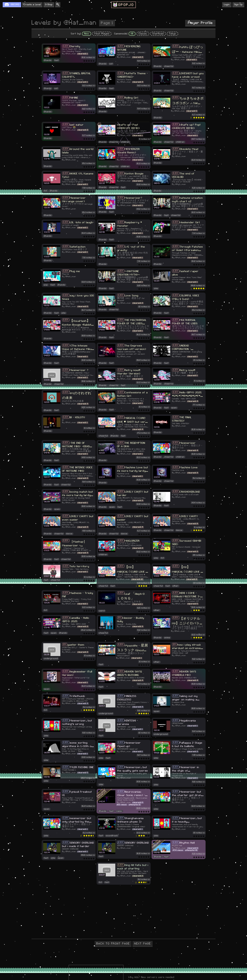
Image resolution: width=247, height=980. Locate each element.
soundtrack (112, 835)
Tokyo (173, 34)
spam (174, 408)
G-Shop (49, 5)
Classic (143, 34)
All (132, 34)
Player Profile (200, 23)
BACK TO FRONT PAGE (113, 944)
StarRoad (158, 34)
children (125, 142)
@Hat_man (71, 54)
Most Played (102, 34)
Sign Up (238, 5)
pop (46, 285)
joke (156, 288)
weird (102, 611)
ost (111, 64)
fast (56, 60)
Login (227, 5)
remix (119, 811)
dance (69, 534)
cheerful (169, 66)
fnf (45, 191)
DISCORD (15, 5)
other (175, 586)
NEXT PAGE (143, 944)
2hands (48, 60)
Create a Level (32, 5)
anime (167, 637)
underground (51, 658)
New (87, 34)
